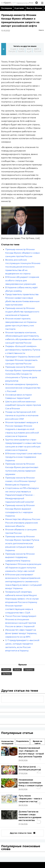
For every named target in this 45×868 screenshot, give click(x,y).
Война (17, 670)
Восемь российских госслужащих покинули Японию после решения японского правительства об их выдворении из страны (23, 267)
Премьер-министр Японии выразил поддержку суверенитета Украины (20, 557)
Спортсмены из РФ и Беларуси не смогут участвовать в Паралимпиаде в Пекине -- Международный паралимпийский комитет (22, 495)
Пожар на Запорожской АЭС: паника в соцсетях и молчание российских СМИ (22, 415)
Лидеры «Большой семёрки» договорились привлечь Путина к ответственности (23, 350)
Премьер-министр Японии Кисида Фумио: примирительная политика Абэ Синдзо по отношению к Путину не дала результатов (23, 374)
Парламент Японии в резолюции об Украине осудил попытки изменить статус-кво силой (23, 568)
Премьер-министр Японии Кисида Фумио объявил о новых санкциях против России (22, 253)
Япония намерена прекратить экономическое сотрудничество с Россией (23, 388)
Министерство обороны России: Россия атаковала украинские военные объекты (23, 523)
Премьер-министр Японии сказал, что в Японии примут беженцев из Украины (21, 481)
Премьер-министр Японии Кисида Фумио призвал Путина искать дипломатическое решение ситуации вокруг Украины (22, 543)
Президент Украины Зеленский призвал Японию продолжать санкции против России (23, 360)
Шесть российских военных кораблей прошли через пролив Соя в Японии (23, 405)
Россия (6, 670)
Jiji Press (7, 674)
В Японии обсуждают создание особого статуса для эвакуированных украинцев (22, 281)
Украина (29, 670)
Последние (7, 8)
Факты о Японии (34, 8)
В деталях (19, 8)
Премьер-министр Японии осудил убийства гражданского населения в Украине (22, 312)
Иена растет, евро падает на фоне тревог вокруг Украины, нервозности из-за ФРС (21, 633)
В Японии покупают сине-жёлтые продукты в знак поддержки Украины (23, 457)
